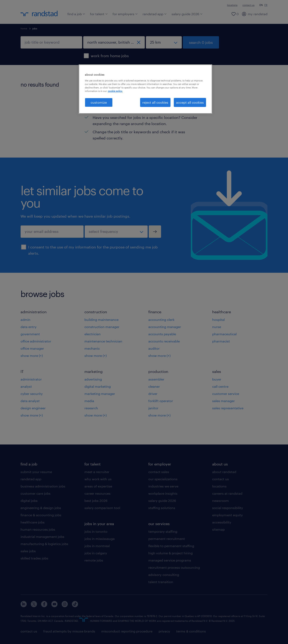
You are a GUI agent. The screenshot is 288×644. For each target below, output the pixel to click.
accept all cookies (190, 102)
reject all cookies (155, 102)
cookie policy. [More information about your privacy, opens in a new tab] (115, 91)
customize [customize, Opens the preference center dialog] (99, 102)
